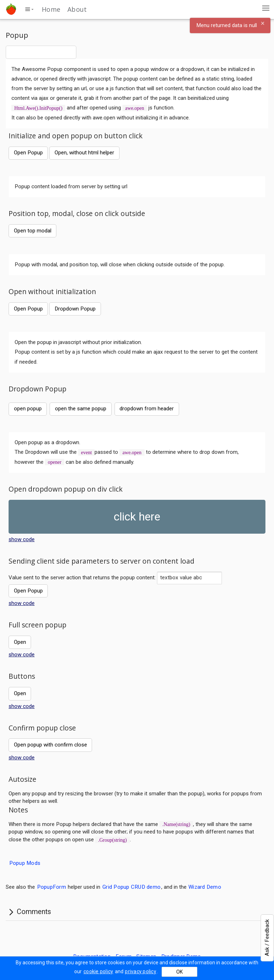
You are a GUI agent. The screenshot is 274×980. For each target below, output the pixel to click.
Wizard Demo (205, 887)
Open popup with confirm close (50, 745)
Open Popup (28, 153)
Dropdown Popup (75, 309)
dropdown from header (147, 409)
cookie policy (98, 971)
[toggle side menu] (29, 9)
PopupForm (52, 887)
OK (179, 972)
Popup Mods (25, 863)
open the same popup (81, 409)
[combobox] (41, 52)
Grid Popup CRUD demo (131, 887)
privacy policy (141, 971)
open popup (28, 409)
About (77, 9)
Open (20, 642)
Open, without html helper (84, 153)
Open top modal (33, 231)
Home (51, 9)
